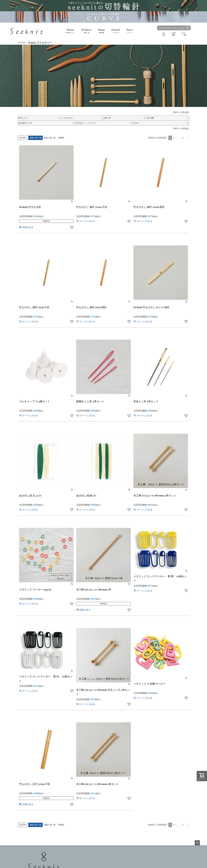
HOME (22, 43)
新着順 (61, 138)
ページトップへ (197, 843)
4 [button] (183, 138)
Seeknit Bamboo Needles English (172, 28)
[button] (187, 138)
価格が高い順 (50, 138)
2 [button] (174, 138)
